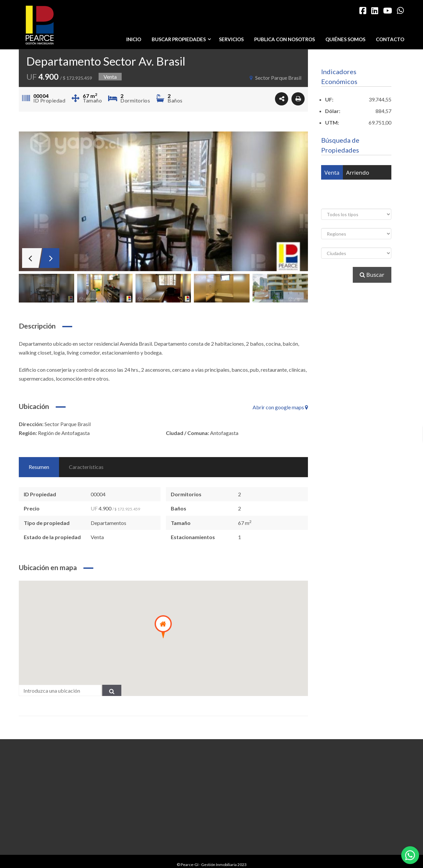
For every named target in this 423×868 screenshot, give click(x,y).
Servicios (231, 39)
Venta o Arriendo (347, 187)
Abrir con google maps (280, 407)
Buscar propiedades (183, 39)
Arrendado (338, 202)
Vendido (370, 202)
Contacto (390, 39)
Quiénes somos (345, 39)
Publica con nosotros (285, 39)
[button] (163, 627)
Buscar (372, 275)
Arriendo (358, 173)
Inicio (134, 39)
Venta (332, 173)
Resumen (39, 467)
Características (86, 467)
